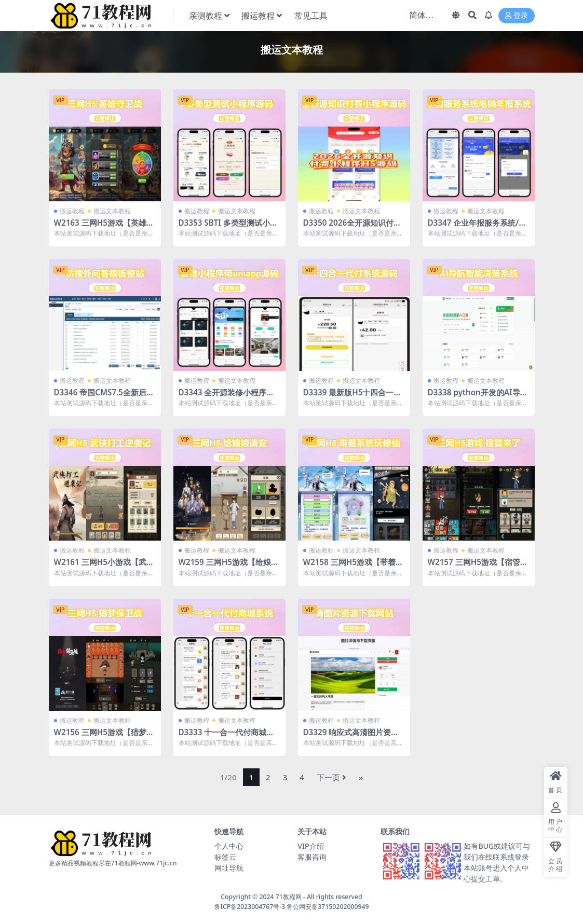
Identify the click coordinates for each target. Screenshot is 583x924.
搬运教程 (72, 211)
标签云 (225, 857)
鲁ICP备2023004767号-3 (250, 907)
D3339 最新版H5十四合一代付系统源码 (352, 397)
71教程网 (289, 897)
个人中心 (229, 846)
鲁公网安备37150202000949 (328, 907)
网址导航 (229, 868)
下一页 (331, 777)
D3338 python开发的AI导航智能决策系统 (478, 397)
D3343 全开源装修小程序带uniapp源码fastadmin (229, 397)
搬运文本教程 (112, 211)
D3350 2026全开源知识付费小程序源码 (352, 227)
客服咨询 (312, 857)
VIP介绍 (310, 846)
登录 (517, 16)
